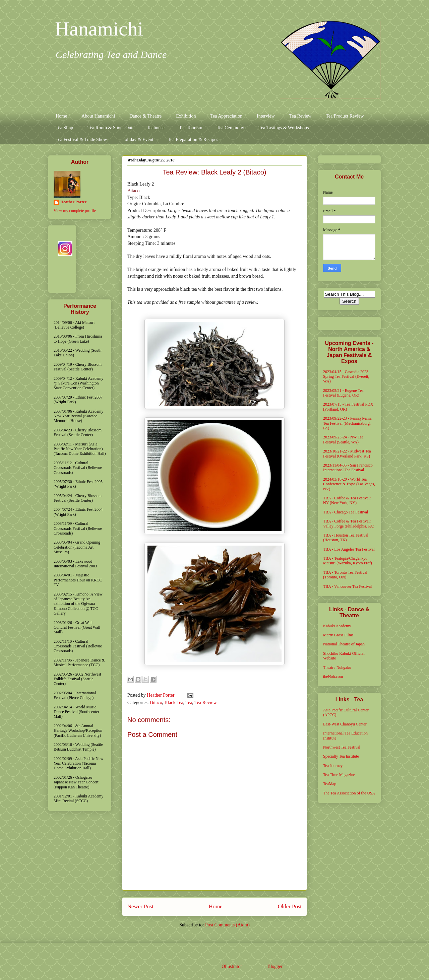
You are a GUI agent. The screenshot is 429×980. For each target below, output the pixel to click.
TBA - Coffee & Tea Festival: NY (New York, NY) (347, 500)
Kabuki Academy (337, 626)
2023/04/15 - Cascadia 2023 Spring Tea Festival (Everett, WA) (346, 377)
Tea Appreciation (226, 116)
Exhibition (186, 116)
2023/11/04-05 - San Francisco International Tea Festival (348, 468)
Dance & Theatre (145, 116)
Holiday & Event (137, 139)
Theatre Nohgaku (337, 668)
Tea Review (300, 116)
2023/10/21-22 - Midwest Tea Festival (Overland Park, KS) (347, 453)
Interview (266, 116)
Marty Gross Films (338, 635)
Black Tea (174, 703)
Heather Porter (161, 695)
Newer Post (140, 906)
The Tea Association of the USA (349, 793)
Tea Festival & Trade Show (81, 139)
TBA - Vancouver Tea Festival (347, 586)
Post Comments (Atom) (227, 925)
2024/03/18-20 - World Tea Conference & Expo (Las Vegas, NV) (349, 484)
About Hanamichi (98, 116)
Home (61, 116)
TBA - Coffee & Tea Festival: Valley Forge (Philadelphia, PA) (349, 523)
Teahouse (156, 128)
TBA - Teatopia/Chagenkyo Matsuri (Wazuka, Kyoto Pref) (348, 561)
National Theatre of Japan (344, 644)
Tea (189, 703)
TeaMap (330, 784)
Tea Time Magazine (339, 775)
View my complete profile (75, 211)
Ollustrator (232, 966)
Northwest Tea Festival (342, 747)
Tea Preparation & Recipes (193, 139)
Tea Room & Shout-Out (110, 128)
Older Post (290, 906)
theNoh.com (333, 677)
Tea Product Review (345, 116)
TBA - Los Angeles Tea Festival (349, 549)
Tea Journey (333, 766)
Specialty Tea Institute (341, 756)
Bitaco (134, 191)
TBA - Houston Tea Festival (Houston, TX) (346, 538)
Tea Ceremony (231, 128)
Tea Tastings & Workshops (284, 128)
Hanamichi (99, 29)
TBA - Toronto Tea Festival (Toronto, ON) (345, 575)
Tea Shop (64, 128)
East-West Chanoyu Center (345, 724)
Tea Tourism (191, 128)
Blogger (275, 966)
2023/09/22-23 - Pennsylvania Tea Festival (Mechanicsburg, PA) (347, 423)
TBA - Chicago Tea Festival (346, 512)
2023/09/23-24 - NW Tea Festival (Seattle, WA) (343, 439)
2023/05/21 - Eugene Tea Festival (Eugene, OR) (343, 393)
